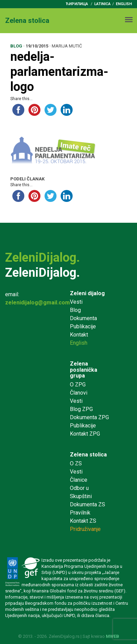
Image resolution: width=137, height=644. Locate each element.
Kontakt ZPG (85, 434)
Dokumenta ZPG (89, 417)
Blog (75, 310)
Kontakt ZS (83, 521)
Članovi (79, 393)
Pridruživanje (85, 529)
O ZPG (78, 385)
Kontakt (79, 335)
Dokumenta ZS (88, 504)
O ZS (76, 463)
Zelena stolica (88, 455)
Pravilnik (80, 513)
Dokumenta (83, 318)
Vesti (76, 302)
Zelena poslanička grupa (84, 370)
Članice (79, 480)
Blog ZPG (81, 409)
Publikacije (83, 326)
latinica (102, 4)
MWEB (113, 636)
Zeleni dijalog (87, 293)
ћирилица (77, 4)
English (124, 4)
